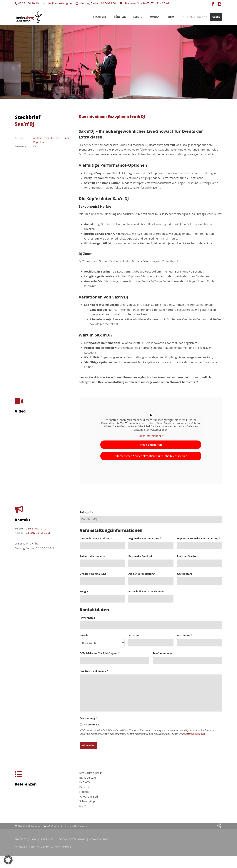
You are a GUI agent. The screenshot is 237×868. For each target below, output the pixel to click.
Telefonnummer (162, 653)
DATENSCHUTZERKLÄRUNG (72, 839)
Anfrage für (86, 512)
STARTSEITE (100, 17)
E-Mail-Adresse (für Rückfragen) (100, 653)
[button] (8, 860)
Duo (36, 146)
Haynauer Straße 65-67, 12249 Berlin (145, 3)
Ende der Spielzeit (188, 556)
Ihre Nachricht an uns (94, 671)
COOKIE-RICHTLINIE (100, 839)
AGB (34, 839)
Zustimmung (88, 718)
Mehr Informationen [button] (151, 436)
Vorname (135, 635)
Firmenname (87, 618)
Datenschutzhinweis (195, 734)
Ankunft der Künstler (92, 556)
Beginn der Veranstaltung (145, 538)
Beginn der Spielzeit (140, 556)
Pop (36, 142)
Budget (84, 591)
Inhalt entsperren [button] (151, 444)
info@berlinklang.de (57, 3)
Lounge (67, 138)
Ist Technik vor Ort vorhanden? (147, 591)
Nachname (185, 635)
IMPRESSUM (47, 839)
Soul (42, 142)
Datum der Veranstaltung (96, 538)
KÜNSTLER (120, 17)
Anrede (84, 635)
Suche (216, 17)
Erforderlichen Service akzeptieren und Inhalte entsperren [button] (151, 456)
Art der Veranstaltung (141, 574)
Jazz (58, 138)
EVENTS (138, 17)
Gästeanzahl (185, 574)
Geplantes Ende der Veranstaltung (199, 538)
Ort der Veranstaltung (93, 574)
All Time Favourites (44, 138)
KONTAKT (155, 17)
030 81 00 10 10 (27, 3)
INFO (171, 17)
